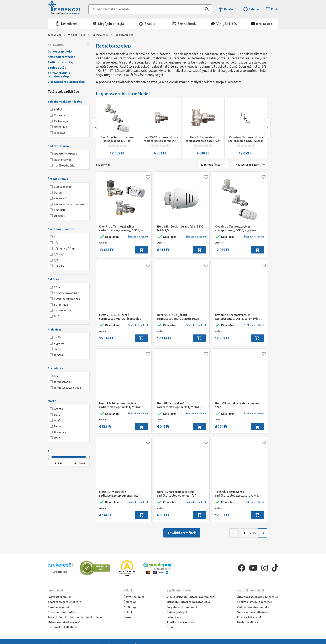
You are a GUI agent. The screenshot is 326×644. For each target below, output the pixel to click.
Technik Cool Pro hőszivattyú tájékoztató (75, 617)
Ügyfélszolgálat (134, 597)
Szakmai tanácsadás (61, 612)
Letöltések (174, 617)
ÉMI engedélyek (177, 612)
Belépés (251, 9)
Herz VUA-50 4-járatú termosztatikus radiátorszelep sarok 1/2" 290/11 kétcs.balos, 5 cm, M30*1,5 (181, 317)
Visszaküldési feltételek (253, 612)
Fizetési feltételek (249, 617)
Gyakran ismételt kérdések (255, 602)
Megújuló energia (111, 24)
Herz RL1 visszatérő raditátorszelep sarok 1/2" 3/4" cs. (203, 139)
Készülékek (69, 24)
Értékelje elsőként (138, 237)
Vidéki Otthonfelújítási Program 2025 (191, 597)
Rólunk (128, 590)
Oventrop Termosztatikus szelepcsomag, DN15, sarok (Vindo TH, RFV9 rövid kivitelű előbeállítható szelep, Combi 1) (246, 139)
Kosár (272, 9)
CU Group (130, 607)
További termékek (182, 533)
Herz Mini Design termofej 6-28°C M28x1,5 (180, 228)
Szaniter (151, 24)
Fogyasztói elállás (59, 597)
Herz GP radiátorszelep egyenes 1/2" (237, 405)
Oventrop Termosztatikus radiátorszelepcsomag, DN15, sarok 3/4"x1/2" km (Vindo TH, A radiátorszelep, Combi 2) (124, 228)
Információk (56, 590)
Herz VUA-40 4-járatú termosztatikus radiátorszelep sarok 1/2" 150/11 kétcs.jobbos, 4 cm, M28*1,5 (122, 317)
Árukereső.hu (60, 572)
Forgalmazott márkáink (182, 607)
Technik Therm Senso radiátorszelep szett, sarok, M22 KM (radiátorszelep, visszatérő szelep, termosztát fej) (237, 494)
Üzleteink (230, 9)
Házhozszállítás (248, 622)
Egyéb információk (179, 590)
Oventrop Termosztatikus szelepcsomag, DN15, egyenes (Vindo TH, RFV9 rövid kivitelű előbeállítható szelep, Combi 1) (117, 139)
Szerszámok (187, 24)
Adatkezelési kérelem (181, 622)
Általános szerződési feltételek (258, 597)
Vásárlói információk (251, 590)
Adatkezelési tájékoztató (64, 602)
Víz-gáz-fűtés (227, 24)
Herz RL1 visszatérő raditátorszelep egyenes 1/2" (119, 494)
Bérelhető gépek (59, 607)
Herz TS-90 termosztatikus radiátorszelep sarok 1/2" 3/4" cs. (160, 139)
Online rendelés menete (253, 607)
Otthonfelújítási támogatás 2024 (188, 602)
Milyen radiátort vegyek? (64, 622)
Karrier (128, 617)
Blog (170, 627)
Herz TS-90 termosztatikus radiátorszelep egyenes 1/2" (176, 494)
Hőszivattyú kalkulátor (63, 627)
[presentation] (96, 128)
